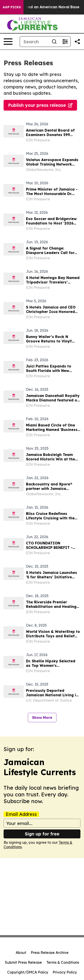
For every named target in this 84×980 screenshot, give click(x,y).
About (21, 953)
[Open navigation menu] (8, 42)
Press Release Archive (50, 953)
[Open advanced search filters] (65, 42)
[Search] (34, 42)
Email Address (21, 814)
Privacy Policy (65, 972)
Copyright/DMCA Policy (28, 972)
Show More (42, 718)
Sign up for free (42, 834)
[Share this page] (77, 42)
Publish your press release (40, 105)
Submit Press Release (23, 962)
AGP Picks (12, 7)
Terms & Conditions (63, 962)
